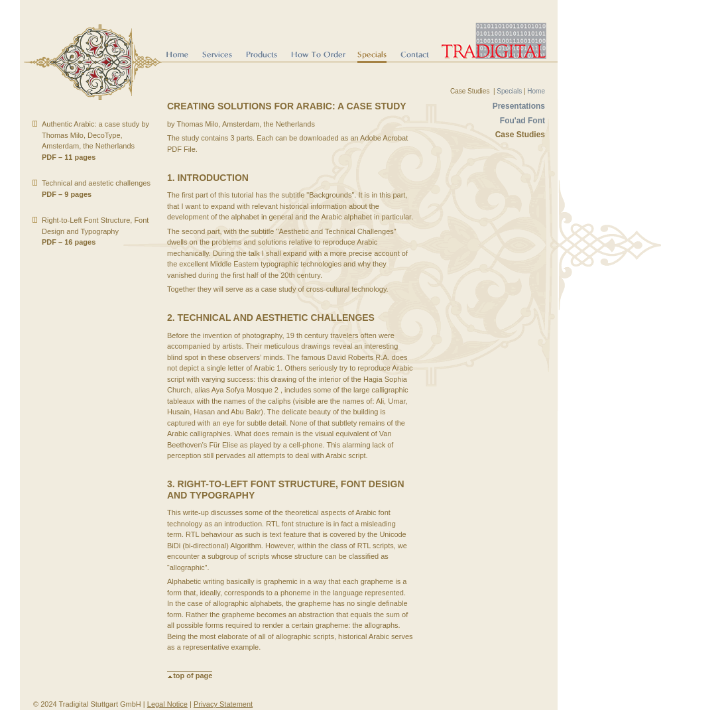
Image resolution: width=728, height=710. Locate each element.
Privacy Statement (223, 704)
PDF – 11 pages (69, 157)
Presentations (519, 106)
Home (536, 91)
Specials (509, 91)
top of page (190, 676)
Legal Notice (167, 704)
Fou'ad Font (522, 121)
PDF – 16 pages (69, 242)
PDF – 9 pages (67, 194)
